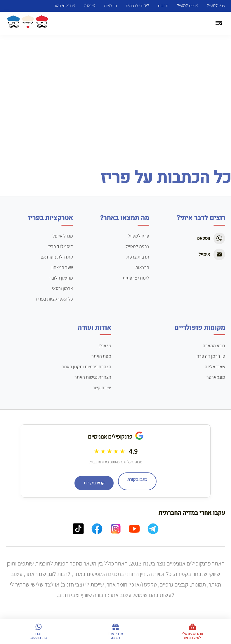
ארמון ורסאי (62, 288)
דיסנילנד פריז (61, 246)
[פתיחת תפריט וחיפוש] (219, 23)
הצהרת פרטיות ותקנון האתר (86, 367)
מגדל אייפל (63, 236)
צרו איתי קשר (64, 6)
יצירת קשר (102, 388)
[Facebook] (97, 530)
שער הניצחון (62, 267)
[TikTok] (78, 530)
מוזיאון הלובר (61, 278)
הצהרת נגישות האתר (93, 377)
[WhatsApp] (219, 238)
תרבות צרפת (138, 257)
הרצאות (110, 6)
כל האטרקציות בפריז (54, 299)
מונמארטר (216, 377)
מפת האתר (101, 356)
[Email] (219, 254)
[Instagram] (116, 530)
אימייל (204, 254)
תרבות (163, 6)
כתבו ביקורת (137, 479)
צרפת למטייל (187, 6)
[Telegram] (153, 530)
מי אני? (90, 6)
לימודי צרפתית (137, 6)
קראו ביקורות (94, 483)
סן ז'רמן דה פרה (211, 356)
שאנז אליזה (215, 367)
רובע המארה (214, 346)
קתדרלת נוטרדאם (57, 257)
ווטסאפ (204, 238)
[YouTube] (134, 530)
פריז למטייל (216, 6)
